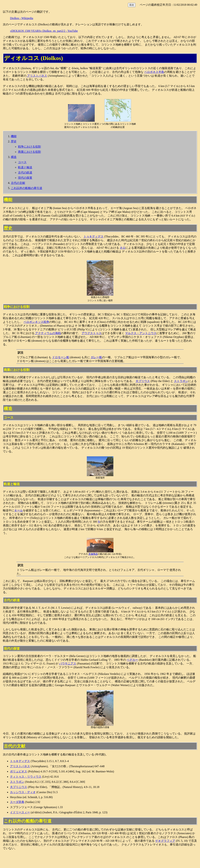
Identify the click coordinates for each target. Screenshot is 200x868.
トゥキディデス (93, 236)
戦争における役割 (29, 147)
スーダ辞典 (17, 802)
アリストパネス (37, 76)
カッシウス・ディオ (23, 792)
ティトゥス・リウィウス (26, 777)
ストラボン (181, 381)
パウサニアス (68, 664)
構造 (14, 157)
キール (19, 510)
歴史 (14, 141)
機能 (14, 136)
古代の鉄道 (25, 173)
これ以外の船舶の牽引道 (27, 188)
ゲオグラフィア (165, 841)
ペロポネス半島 (154, 72)
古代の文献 (18, 183)
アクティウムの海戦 (48, 333)
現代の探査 (25, 178)
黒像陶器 (93, 554)
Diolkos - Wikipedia (22, 18)
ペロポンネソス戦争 (36, 322)
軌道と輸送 (25, 167)
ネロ (123, 248)
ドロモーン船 (61, 357)
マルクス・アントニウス (141, 333)
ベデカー (132, 660)
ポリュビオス (19, 771)
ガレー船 (96, 357)
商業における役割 (29, 152)
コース (22, 162)
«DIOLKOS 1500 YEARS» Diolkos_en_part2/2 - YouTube (44, 31)
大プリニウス (19, 787)
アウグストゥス (92, 333)
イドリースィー (20, 812)
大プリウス (143, 381)
